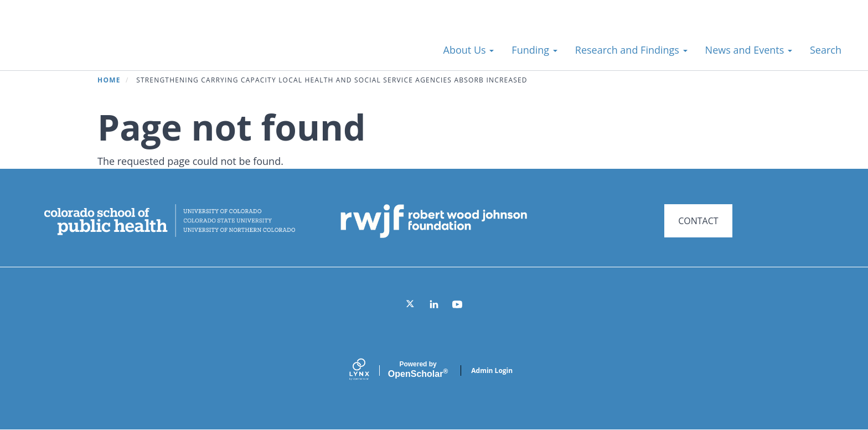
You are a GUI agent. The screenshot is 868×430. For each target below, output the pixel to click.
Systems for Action (108, 44)
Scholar (418, 370)
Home (109, 80)
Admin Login (492, 371)
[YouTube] (457, 304)
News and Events (749, 50)
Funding (534, 50)
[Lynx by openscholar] (369, 371)
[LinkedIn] (434, 304)
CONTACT (698, 221)
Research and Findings (631, 50)
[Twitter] (411, 304)
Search (826, 50)
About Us (469, 50)
